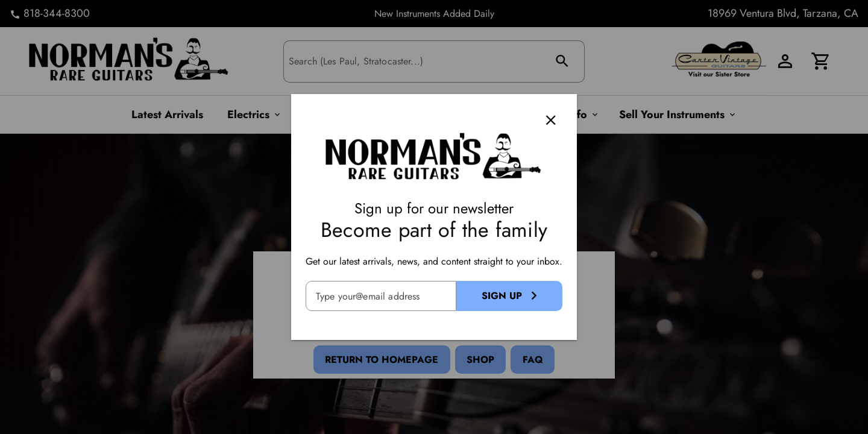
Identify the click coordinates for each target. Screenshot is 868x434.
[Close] (551, 120)
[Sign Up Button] (509, 296)
